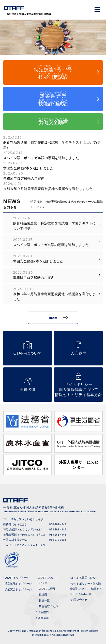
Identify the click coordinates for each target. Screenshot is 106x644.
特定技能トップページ (18, 584)
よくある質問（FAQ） (85, 578)
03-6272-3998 (58, 540)
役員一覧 (44, 600)
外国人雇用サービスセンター (78, 465)
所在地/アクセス (49, 606)
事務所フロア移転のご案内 (53, 176)
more (59, 317)
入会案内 (43, 612)
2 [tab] (53, 53)
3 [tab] (61, 53)
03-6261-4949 (58, 529)
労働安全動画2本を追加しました (53, 165)
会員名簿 (43, 618)
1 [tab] (46, 53)
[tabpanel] (53, 37)
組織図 (43, 595)
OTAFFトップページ (17, 578)
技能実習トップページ (18, 589)
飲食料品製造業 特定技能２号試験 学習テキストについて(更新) (53, 142)
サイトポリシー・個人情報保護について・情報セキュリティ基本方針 (86, 589)
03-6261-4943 (58, 524)
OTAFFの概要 (47, 589)
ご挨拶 (43, 583)
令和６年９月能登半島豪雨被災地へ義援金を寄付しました (53, 186)
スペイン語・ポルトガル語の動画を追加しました (53, 155)
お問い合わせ (79, 600)
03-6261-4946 (58, 535)
